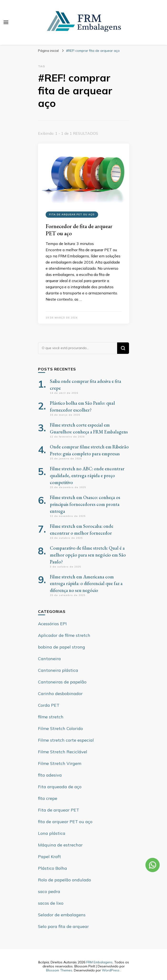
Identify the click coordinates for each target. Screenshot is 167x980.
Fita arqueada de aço (60, 787)
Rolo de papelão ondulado (64, 880)
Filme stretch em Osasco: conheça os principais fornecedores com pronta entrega (85, 504)
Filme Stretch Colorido (60, 728)
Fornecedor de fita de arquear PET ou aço (79, 230)
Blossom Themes (59, 970)
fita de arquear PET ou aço (72, 214)
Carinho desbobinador (60, 694)
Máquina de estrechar (60, 845)
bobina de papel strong (62, 647)
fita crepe (48, 798)
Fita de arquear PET (59, 810)
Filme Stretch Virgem (60, 763)
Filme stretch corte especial (66, 740)
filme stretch (51, 717)
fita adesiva (50, 775)
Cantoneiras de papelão (62, 682)
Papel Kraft (50, 857)
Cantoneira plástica (58, 670)
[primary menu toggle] (6, 22)
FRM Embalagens (99, 962)
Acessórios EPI (52, 624)
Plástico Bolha (52, 868)
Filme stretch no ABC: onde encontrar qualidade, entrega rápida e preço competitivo (87, 476)
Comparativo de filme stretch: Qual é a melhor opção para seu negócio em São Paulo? (88, 555)
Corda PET (49, 705)
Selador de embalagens (62, 915)
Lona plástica (52, 833)
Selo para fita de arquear (63, 926)
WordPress (111, 970)
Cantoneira (49, 659)
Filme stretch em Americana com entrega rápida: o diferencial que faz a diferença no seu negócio (86, 584)
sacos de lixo (51, 903)
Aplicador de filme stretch (64, 635)
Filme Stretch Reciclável (63, 752)
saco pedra (49, 891)
